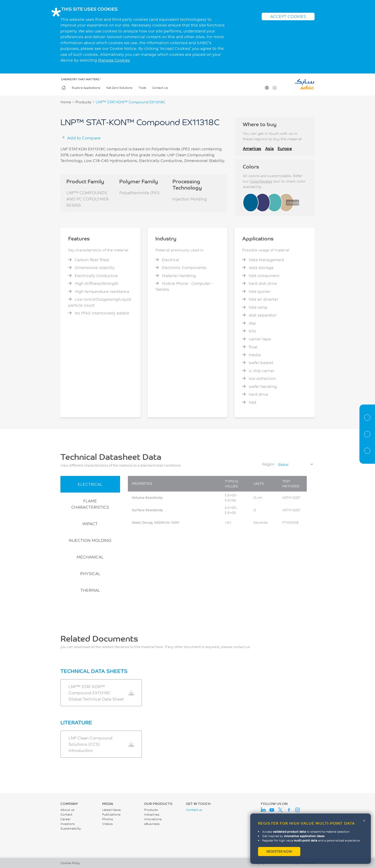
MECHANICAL (90, 557)
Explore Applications (86, 88)
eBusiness (152, 824)
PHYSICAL (90, 573)
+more (293, 202)
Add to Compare (84, 138)
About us (67, 810)
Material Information (367, 418)
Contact (66, 814)
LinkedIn (263, 810)
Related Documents (367, 451)
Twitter (280, 810)
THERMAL (90, 590)
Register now (279, 851)
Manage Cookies (114, 60)
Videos (107, 824)
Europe (285, 148)
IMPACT (90, 524)
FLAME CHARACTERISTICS (90, 504)
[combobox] (295, 465)
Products (83, 102)
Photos (108, 819)
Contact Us (160, 88)
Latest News (112, 810)
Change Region (266, 88)
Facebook (289, 810)
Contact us (194, 810)
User (274, 88)
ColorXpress (261, 181)
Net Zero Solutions (119, 88)
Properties (367, 434)
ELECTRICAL (90, 484)
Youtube (272, 810)
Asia (269, 148)
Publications (111, 814)
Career (65, 819)
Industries (152, 814)
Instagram (297, 810)
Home (63, 88)
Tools (142, 88)
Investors (68, 824)
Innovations (153, 819)
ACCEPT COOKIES (288, 16)
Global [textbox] (283, 465)
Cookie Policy (70, 863)
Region (268, 464)
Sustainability (71, 828)
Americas (252, 148)
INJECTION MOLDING (90, 540)
